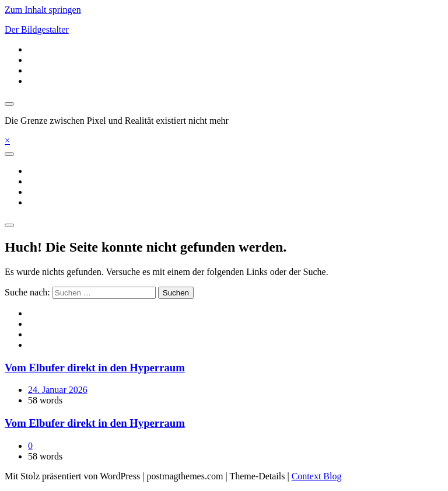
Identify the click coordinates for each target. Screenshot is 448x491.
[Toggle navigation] (9, 154)
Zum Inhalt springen (43, 10)
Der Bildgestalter (37, 29)
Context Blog (317, 476)
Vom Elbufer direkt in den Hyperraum (95, 368)
